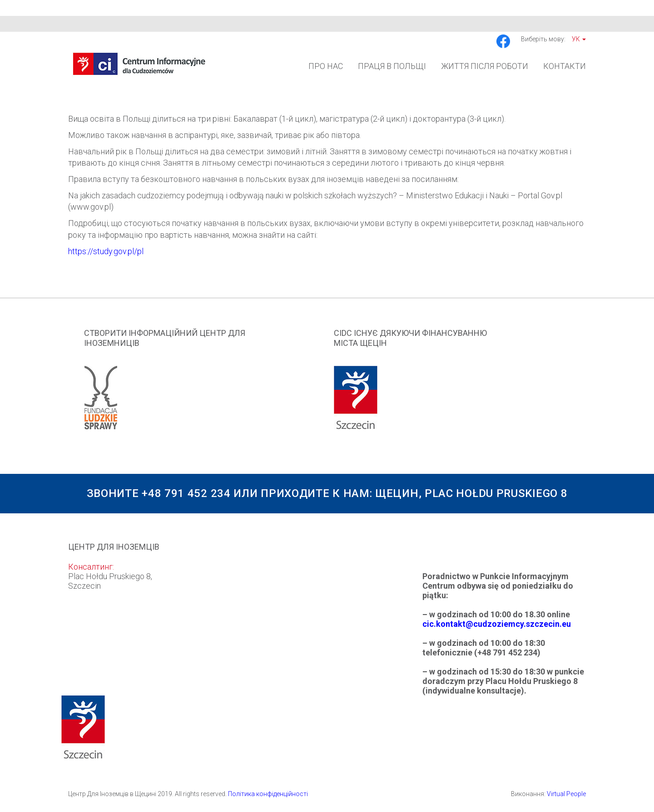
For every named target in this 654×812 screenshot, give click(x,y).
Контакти (565, 66)
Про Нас (326, 66)
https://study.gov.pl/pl (106, 251)
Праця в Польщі (392, 66)
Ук (579, 39)
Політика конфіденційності (268, 794)
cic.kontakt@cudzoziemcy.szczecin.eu (497, 624)
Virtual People (566, 794)
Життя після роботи (485, 66)
